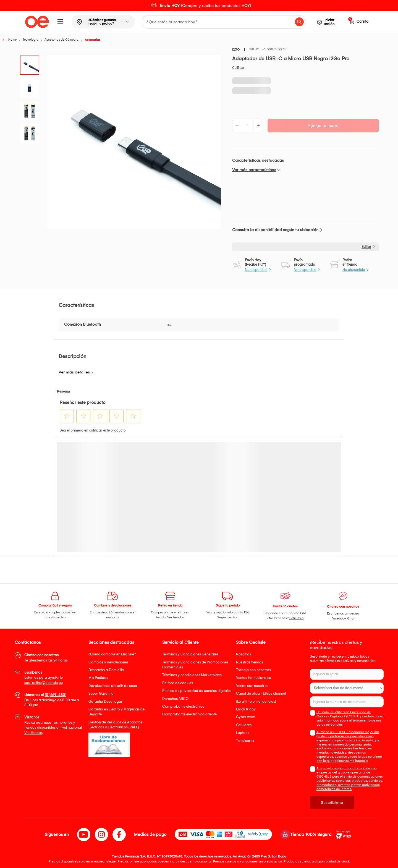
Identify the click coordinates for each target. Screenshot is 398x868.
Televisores (245, 741)
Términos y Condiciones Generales (190, 654)
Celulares (244, 725)
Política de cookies (178, 683)
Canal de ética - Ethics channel (261, 693)
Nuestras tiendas (250, 662)
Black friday (246, 709)
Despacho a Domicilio (106, 670)
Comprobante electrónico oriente (189, 714)
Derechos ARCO (175, 699)
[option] (199, 6)
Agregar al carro (323, 126)
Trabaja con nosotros (253, 670)
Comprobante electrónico (183, 706)
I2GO (236, 50)
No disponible (256, 270)
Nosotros (243, 654)
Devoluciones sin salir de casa (113, 686)
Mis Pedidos (98, 678)
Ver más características (254, 170)
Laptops (243, 733)
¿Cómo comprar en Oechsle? (112, 654)
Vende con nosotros (252, 686)
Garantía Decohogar (105, 701)
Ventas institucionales (253, 678)
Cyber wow (245, 717)
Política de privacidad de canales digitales (197, 691)
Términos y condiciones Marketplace (192, 675)
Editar (366, 247)
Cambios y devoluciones (108, 662)
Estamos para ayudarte (44, 678)
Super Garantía (101, 693)
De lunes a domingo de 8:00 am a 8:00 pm (52, 700)
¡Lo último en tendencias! (256, 701)
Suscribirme (332, 802)
